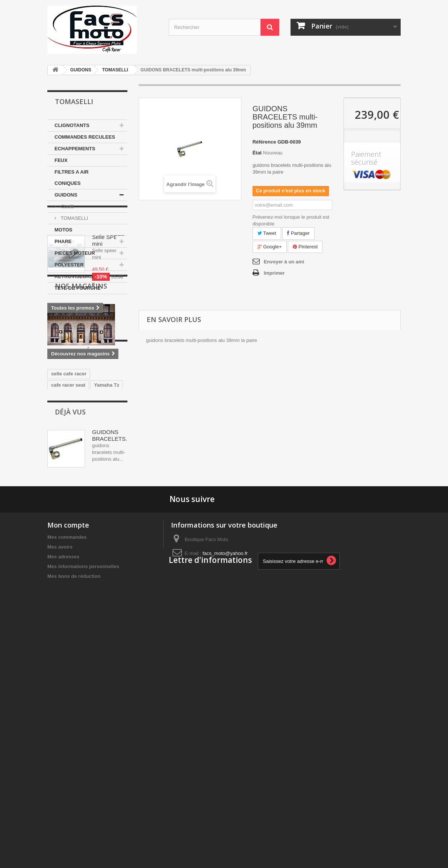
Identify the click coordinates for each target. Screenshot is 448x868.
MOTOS (63, 230)
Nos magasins (81, 436)
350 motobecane (93, 576)
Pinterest (305, 247)
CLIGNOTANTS (72, 125)
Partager (298, 233)
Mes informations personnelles (83, 805)
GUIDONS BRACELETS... (111, 663)
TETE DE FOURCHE (78, 288)
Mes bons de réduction (74, 815)
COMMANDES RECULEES (85, 137)
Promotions (78, 317)
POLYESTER (69, 265)
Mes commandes (67, 776)
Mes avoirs (60, 786)
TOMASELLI (115, 70)
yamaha (60, 587)
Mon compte (68, 764)
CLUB (67, 206)
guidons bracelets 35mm (80, 610)
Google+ (270, 247)
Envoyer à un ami (284, 262)
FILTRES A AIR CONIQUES (72, 178)
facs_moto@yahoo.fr (225, 792)
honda (111, 587)
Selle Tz (60, 599)
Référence (264, 142)
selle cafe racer (69, 554)
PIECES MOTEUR (75, 253)
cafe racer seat (68, 565)
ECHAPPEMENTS (75, 149)
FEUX (61, 160)
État (257, 153)
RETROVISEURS (74, 276)
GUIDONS (81, 70)
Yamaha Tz (107, 565)
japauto (86, 587)
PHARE (63, 241)
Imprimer (274, 273)
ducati (58, 576)
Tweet (267, 233)
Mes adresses (63, 796)
